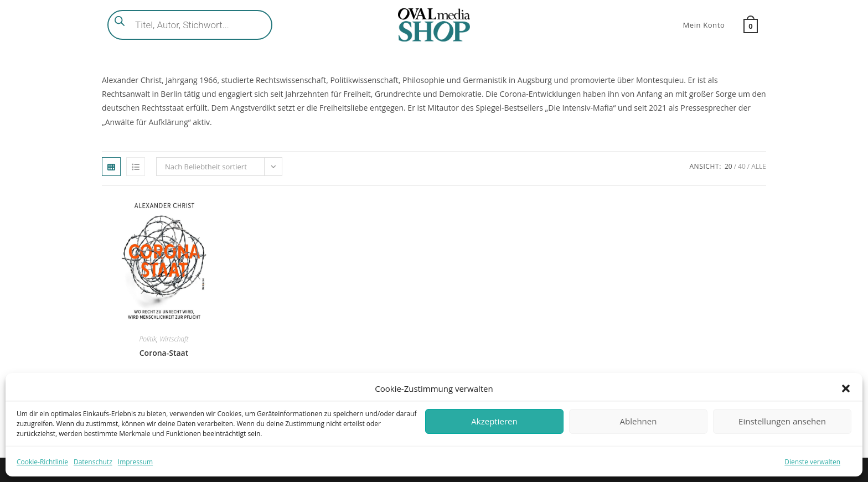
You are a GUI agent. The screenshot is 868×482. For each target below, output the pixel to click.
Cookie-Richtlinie (42, 462)
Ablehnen (639, 421)
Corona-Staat (164, 353)
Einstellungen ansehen (782, 421)
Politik (148, 339)
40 (742, 166)
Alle (759, 166)
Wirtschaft (174, 339)
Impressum (135, 462)
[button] (846, 388)
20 (728, 166)
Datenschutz (93, 462)
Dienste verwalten (812, 462)
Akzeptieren (494, 421)
